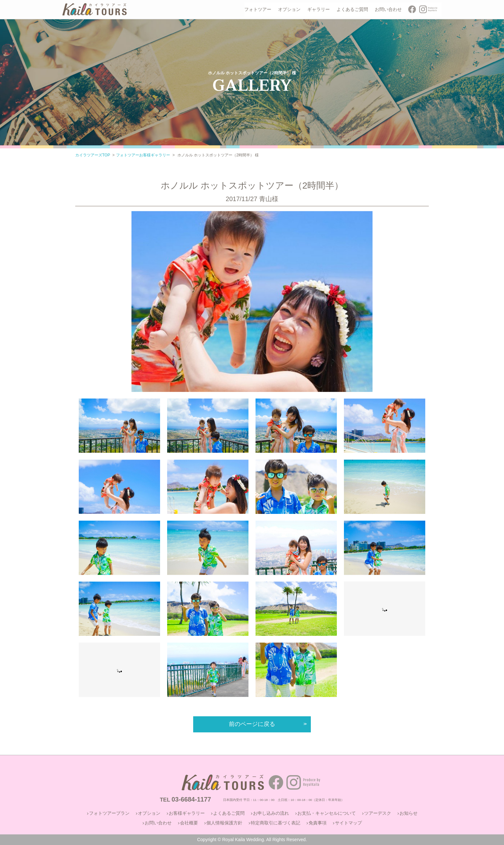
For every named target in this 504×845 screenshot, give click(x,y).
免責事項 (318, 823)
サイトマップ (348, 823)
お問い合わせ (158, 823)
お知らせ (409, 813)
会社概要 (189, 823)
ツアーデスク (378, 813)
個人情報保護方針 (224, 823)
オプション (149, 813)
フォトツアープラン (109, 813)
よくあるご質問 (229, 813)
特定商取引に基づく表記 (275, 823)
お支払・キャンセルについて (327, 813)
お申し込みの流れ (271, 813)
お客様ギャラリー (187, 813)
